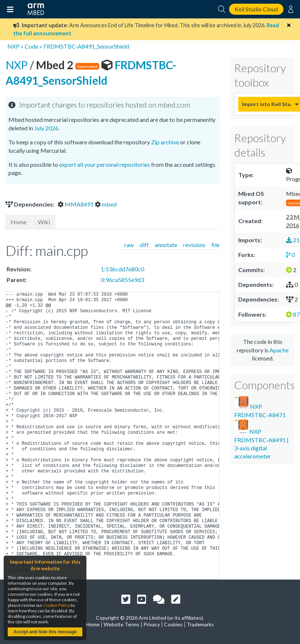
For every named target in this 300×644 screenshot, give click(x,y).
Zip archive (165, 142)
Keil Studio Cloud (256, 9)
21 (293, 240)
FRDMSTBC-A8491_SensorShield (86, 46)
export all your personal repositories (105, 164)
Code (31, 46)
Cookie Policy (57, 605)
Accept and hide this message (45, 632)
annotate (166, 245)
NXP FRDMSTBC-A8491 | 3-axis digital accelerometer (261, 439)
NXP (13, 46)
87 (293, 314)
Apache (279, 350)
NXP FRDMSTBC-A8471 (260, 407)
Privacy (152, 624)
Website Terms (122, 624)
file (215, 245)
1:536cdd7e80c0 (122, 269)
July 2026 (46, 128)
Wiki (44, 222)
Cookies (173, 624)
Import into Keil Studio (267, 104)
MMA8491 (76, 204)
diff (144, 245)
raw (129, 245)
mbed (106, 204)
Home (19, 222)
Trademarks (200, 624)
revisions (194, 245)
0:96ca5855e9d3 (122, 280)
